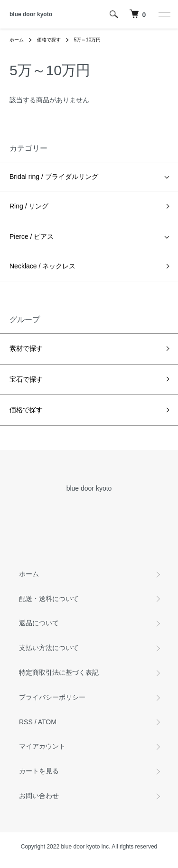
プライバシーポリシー (52, 697)
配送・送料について (49, 599)
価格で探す (49, 40)
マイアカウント (42, 746)
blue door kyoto (31, 14)
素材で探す (26, 348)
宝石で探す (26, 379)
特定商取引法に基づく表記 (59, 672)
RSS (26, 722)
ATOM (47, 722)
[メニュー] (164, 14)
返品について (39, 623)
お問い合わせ (39, 796)
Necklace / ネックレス (42, 266)
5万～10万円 (88, 40)
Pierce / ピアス (32, 237)
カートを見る (39, 771)
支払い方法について (49, 648)
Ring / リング (29, 206)
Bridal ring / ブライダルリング (54, 177)
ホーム (17, 40)
